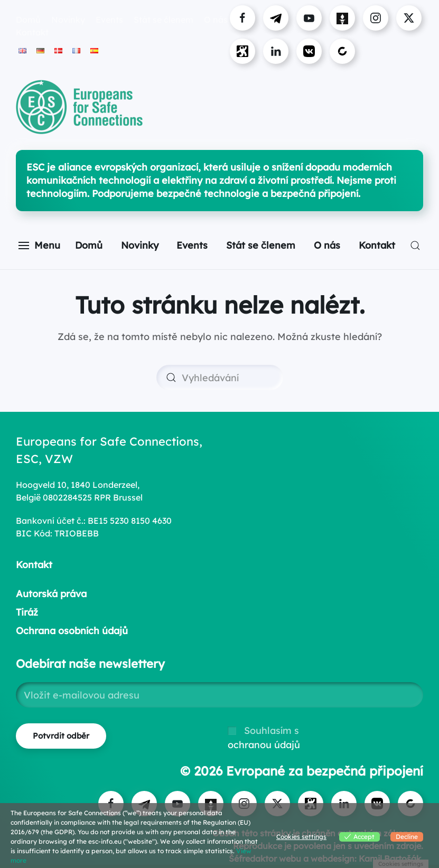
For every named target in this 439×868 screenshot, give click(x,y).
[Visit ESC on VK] (309, 51)
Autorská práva (51, 594)
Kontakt (32, 32)
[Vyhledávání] (220, 378)
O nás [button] (327, 245)
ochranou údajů (264, 745)
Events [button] (109, 20)
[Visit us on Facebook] (242, 18)
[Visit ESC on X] (409, 18)
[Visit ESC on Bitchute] (342, 51)
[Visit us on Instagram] (376, 18)
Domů (28, 20)
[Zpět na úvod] (79, 107)
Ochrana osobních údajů (72, 631)
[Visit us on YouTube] (309, 18)
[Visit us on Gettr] (342, 18)
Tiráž (27, 612)
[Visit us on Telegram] (276, 18)
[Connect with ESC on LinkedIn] (276, 51)
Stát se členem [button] (164, 20)
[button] (39, 246)
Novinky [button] (68, 20)
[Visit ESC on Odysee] (242, 51)
